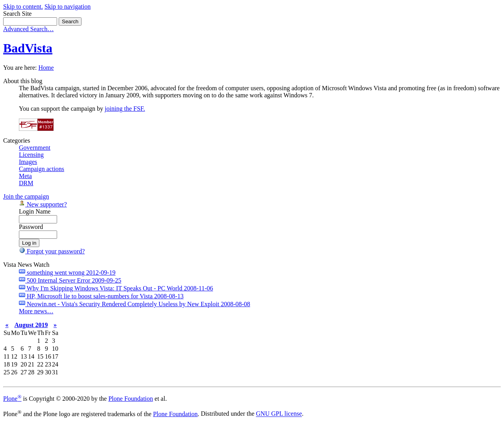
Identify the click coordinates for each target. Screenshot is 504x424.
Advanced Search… (28, 29)
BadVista (28, 48)
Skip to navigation (68, 7)
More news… (36, 311)
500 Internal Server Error (70, 280)
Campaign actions (42, 169)
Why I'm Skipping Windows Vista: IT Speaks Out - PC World (116, 288)
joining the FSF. (125, 109)
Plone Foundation (131, 399)
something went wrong (67, 272)
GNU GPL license (279, 414)
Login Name (35, 211)
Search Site (17, 14)
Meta (25, 176)
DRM (26, 183)
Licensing (31, 155)
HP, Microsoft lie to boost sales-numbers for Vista (101, 296)
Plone (12, 399)
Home (46, 68)
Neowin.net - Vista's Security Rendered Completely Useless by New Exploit (134, 304)
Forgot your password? (52, 251)
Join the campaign (26, 196)
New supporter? (43, 204)
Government (35, 148)
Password (31, 227)
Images (28, 162)
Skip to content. (23, 7)
